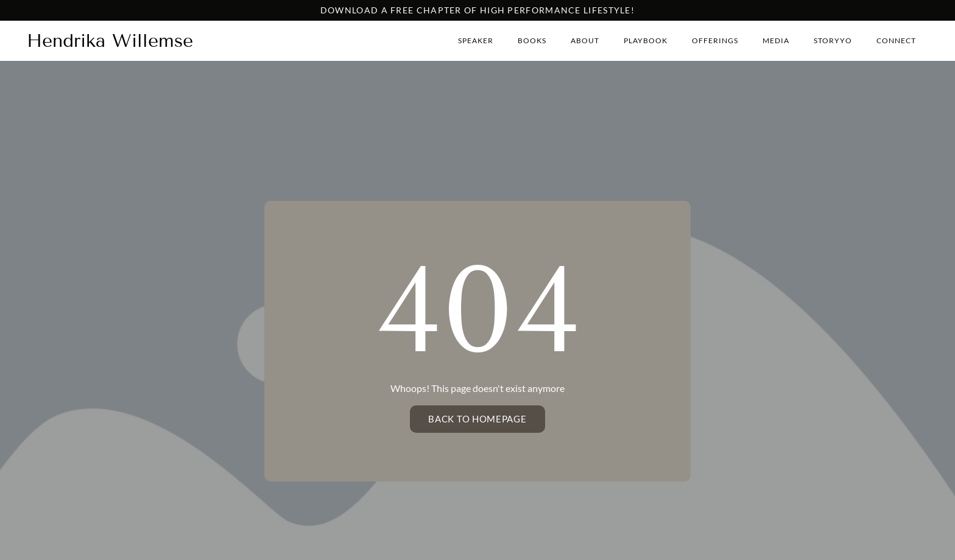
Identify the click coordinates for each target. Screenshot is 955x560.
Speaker (476, 40)
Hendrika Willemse (110, 41)
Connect (896, 40)
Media (776, 40)
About (585, 40)
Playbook (646, 40)
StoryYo (833, 40)
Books (532, 40)
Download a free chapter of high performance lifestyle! (477, 10)
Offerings (715, 40)
